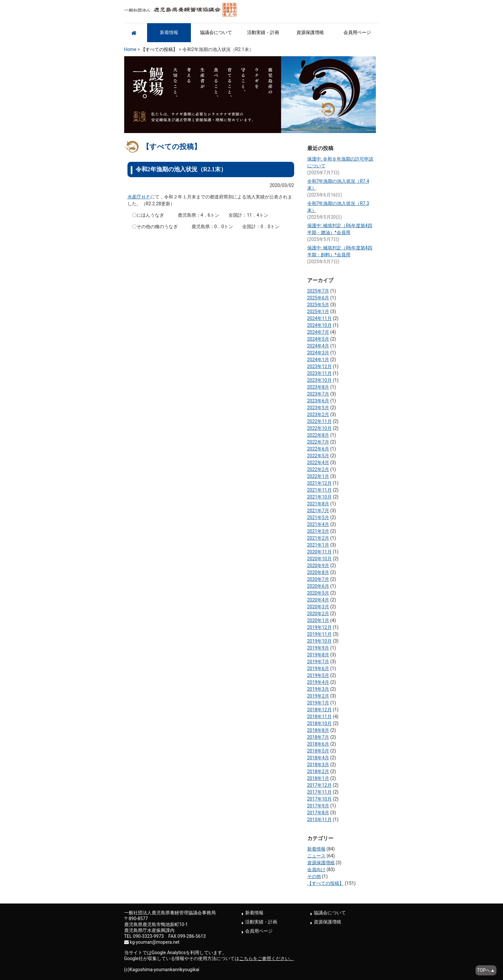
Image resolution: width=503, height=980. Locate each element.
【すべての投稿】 (159, 49)
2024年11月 (319, 318)
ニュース (316, 856)
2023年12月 (319, 366)
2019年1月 (318, 703)
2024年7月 (318, 332)
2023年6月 (318, 401)
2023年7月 (318, 394)
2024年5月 (318, 339)
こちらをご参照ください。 (267, 958)
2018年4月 (318, 758)
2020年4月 (318, 600)
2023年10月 (319, 380)
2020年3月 (318, 607)
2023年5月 (318, 408)
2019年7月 (318, 662)
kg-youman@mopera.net (155, 942)
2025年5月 (318, 305)
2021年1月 (318, 545)
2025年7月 (318, 291)
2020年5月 (318, 593)
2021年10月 (319, 497)
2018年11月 (319, 717)
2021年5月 (318, 517)
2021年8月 (318, 504)
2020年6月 (318, 586)
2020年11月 (319, 552)
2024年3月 (318, 353)
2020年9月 (318, 566)
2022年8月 (318, 435)
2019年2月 (318, 696)
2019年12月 (319, 627)
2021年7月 (318, 511)
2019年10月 (319, 641)
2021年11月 (319, 490)
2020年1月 (318, 620)
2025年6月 (318, 298)
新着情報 (169, 32)
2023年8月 (318, 387)
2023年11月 (319, 373)
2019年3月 (318, 689)
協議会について (216, 32)
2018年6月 (318, 744)
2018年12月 (319, 710)
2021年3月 (318, 531)
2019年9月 (318, 648)
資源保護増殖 (310, 32)
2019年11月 (319, 634)
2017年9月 (318, 806)
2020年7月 (318, 579)
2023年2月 (318, 414)
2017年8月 (318, 813)
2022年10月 (319, 428)
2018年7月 (318, 737)
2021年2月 (318, 538)
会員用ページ (357, 32)
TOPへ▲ (486, 970)
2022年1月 (318, 476)
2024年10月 (319, 325)
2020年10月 (319, 559)
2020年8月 (318, 572)
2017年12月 (319, 785)
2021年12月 (319, 483)
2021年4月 (318, 524)
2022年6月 (318, 449)
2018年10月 (319, 723)
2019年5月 (318, 675)
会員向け (316, 870)
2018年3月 (318, 765)
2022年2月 (318, 469)
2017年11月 (319, 792)
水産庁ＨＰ (139, 197)
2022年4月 (318, 463)
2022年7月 (318, 442)
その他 (314, 876)
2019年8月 (318, 655)
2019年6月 (318, 668)
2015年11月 (319, 819)
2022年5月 (318, 456)
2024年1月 (318, 360)
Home (130, 49)
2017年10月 (319, 799)
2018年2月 (318, 771)
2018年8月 (318, 730)
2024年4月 (318, 346)
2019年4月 (318, 682)
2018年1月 (318, 778)
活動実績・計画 (263, 32)
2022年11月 (319, 421)
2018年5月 (318, 751)
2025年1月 (318, 312)
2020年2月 (318, 614)
